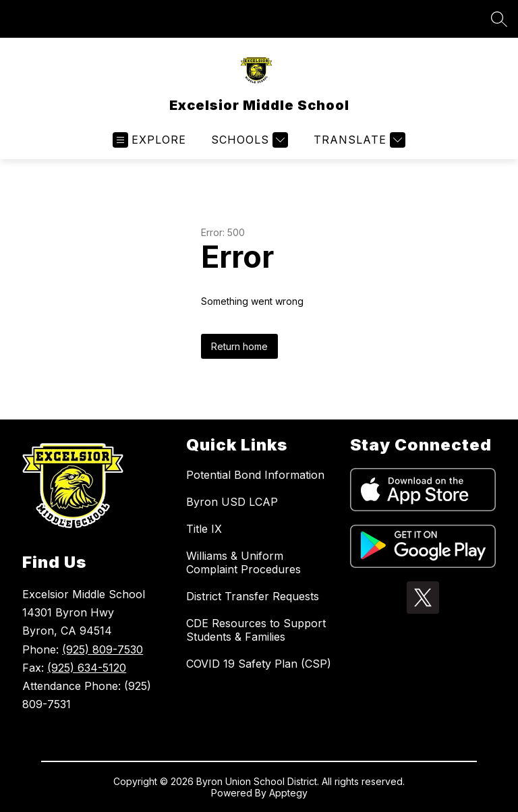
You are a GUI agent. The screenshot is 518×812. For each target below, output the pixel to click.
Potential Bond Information (255, 475)
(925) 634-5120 (87, 668)
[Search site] (499, 19)
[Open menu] (149, 140)
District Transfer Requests (253, 596)
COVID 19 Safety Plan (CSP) (259, 664)
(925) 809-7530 (103, 649)
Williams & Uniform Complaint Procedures (243, 562)
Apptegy (288, 793)
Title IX (204, 529)
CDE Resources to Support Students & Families (256, 630)
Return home (239, 346)
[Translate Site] (358, 140)
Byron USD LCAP (232, 502)
